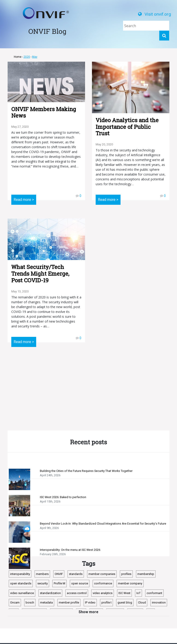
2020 (27, 57)
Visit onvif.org (155, 14)
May (35, 57)
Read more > (24, 200)
